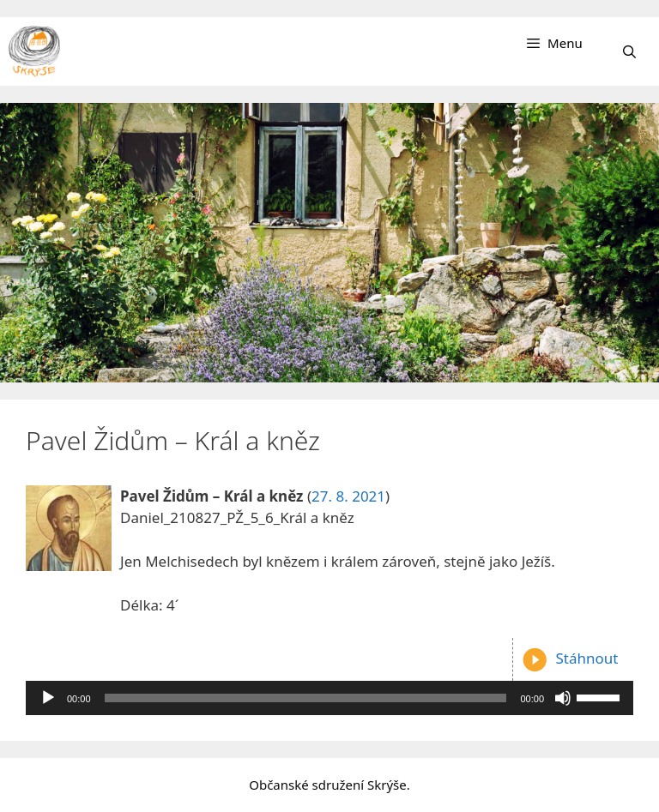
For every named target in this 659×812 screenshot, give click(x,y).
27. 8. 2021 (348, 496)
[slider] (306, 698)
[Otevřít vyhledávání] (629, 51)
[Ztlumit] (563, 698)
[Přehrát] (48, 698)
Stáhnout (570, 658)
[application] (329, 698)
